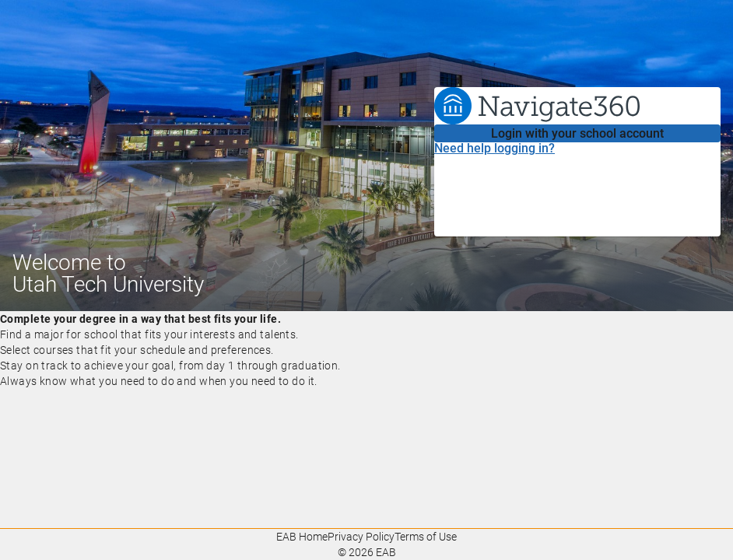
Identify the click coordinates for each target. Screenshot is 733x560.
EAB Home (302, 537)
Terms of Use (426, 537)
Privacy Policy (361, 537)
